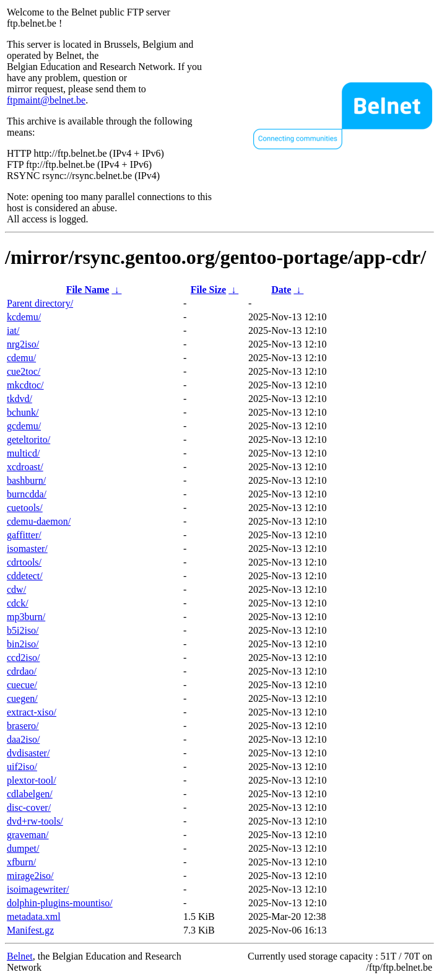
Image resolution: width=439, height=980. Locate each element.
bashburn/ (26, 480)
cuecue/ (22, 685)
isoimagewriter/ (38, 889)
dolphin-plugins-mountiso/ (60, 903)
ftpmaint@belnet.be (46, 100)
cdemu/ (21, 358)
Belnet (20, 956)
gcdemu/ (24, 426)
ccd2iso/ (23, 658)
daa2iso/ (23, 739)
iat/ (13, 330)
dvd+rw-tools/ (35, 821)
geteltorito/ (28, 440)
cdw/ (16, 589)
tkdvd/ (20, 399)
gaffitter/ (24, 535)
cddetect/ (25, 576)
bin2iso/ (23, 644)
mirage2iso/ (30, 876)
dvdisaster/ (28, 753)
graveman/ (28, 835)
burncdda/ (27, 494)
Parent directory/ (40, 303)
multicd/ (23, 453)
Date (281, 290)
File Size (208, 290)
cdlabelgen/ (30, 794)
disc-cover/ (29, 807)
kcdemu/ (24, 317)
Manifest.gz (30, 930)
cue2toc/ (24, 371)
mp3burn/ (26, 617)
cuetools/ (25, 508)
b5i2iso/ (23, 630)
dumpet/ (23, 848)
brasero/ (23, 726)
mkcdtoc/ (25, 385)
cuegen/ (22, 698)
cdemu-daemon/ (39, 521)
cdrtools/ (24, 562)
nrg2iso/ (23, 344)
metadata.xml (34, 917)
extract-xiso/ (32, 712)
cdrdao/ (22, 671)
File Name (88, 290)
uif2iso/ (22, 767)
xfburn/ (21, 862)
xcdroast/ (25, 467)
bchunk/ (23, 412)
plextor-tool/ (32, 780)
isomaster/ (27, 549)
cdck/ (18, 603)
